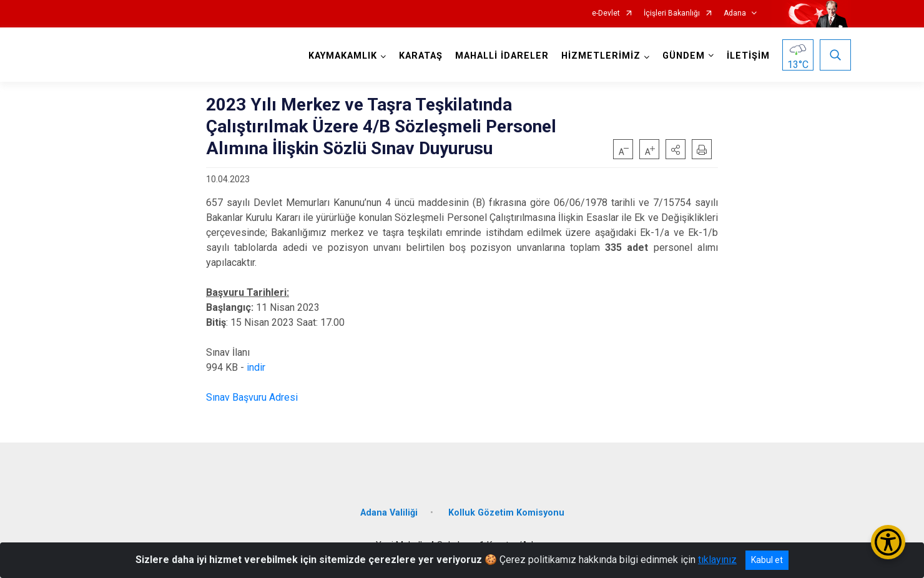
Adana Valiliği (389, 513)
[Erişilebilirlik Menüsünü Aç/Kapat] (888, 542)
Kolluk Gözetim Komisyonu (506, 513)
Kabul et (767, 560)
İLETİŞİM (748, 56)
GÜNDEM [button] (684, 56)
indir (256, 367)
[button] (676, 149)
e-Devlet (606, 13)
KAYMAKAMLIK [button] (343, 56)
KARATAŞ (421, 56)
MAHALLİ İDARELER (502, 56)
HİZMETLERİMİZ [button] (601, 56)
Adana (735, 13)
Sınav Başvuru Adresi (252, 397)
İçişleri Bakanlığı (672, 13)
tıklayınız (717, 560)
